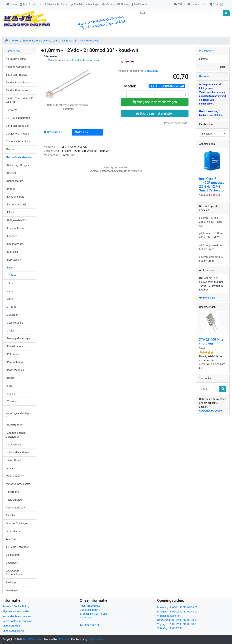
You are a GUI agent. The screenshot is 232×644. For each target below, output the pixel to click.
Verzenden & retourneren (17, 616)
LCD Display (13, 260)
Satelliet (10, 515)
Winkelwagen (207, 51)
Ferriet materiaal (16, 205)
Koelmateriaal (14, 244)
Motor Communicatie (18, 484)
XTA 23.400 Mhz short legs (211, 341)
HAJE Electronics (33, 639)
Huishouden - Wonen (18, 452)
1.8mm (66, 41)
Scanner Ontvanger (17, 523)
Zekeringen (12, 590)
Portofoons (12, 492)
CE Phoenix (64, 639)
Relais (10, 378)
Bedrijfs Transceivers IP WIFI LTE (19, 100)
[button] (179, 5)
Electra (10, 149)
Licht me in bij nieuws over (213, 284)
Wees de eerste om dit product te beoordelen (73, 60)
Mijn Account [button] (29, 4)
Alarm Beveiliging (16, 59)
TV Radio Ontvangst (17, 547)
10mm (11, 307)
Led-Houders (14, 323)
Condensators (15, 181)
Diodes (10, 189)
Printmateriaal (15, 362)
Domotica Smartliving (18, 142)
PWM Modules (15, 370)
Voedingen (12, 563)
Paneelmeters (14, 346)
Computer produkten (18, 126)
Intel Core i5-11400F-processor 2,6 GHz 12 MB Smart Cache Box (212, 185)
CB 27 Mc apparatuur (18, 118)
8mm (10, 299)
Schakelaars (13, 531)
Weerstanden (14, 425)
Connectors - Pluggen (18, 134)
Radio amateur (14, 500)
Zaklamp (11, 582)
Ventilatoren (13, 555)
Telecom (11, 539)
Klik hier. (219, 115)
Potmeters (12, 354)
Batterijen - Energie (17, 75)
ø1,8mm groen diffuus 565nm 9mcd (212, 247)
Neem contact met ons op (17, 621)
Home (12, 4)
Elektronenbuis (15, 197)
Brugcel (11, 173)
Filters (10, 212)
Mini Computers (15, 476)
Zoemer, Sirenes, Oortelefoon (16, 435)
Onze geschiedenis (13, 631)
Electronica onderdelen (36, 41)
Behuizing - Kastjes (17, 165)
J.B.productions (97, 639)
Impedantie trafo (16, 228)
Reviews (81, 132)
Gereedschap (13, 445)
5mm (10, 291)
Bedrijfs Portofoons (17, 90)
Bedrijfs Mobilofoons (18, 83)
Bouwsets (11, 110)
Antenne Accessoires (18, 67)
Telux (10, 331)
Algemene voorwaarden (16, 611)
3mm (10, 283)
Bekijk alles (207, 298)
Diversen (12, 315)
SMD (9, 386)
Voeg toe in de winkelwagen (155, 102)
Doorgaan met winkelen (155, 113)
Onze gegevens (11, 626)
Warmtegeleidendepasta (19, 414)
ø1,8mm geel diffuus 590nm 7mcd (211, 259)
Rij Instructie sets (16, 508)
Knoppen (12, 236)
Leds (55, 41)
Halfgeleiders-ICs (16, 220)
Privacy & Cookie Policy (16, 606)
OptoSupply (151, 71)
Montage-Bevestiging (19, 338)
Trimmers (12, 401)
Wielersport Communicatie (14, 573)
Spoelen (11, 394)
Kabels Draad (13, 460)
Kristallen (12, 252)
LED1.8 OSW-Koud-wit (86, 41)
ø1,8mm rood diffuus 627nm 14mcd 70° (211, 235)
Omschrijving (53, 132)
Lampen (10, 468)
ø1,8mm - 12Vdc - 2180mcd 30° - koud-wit (211, 222)
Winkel (15, 41)
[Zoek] (180, 13)
